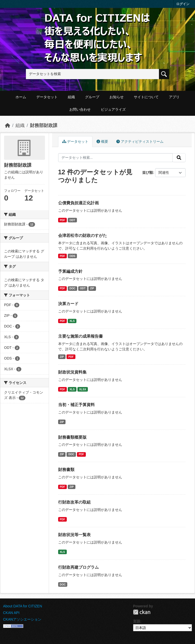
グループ (92, 97)
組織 (71, 97)
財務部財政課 (44, 125)
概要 (102, 141)
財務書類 (66, 470)
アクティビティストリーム (140, 141)
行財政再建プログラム (78, 567)
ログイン (183, 4)
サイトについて (146, 97)
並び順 (148, 173)
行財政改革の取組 (74, 502)
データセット (47, 97)
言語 (137, 621)
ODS (72, 256)
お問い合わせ (80, 109)
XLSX (83, 389)
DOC (72, 288)
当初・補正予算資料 (76, 405)
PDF (62, 220)
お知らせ (117, 97)
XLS (72, 321)
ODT (72, 220)
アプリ (174, 97)
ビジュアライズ (113, 109)
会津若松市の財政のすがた (83, 235)
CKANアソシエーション (22, 619)
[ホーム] (8, 125)
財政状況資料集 (72, 372)
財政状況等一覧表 (74, 535)
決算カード (68, 304)
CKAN (142, 612)
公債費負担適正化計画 (78, 203)
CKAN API (11, 613)
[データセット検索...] (116, 158)
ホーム (21, 97)
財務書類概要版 (72, 437)
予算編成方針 (70, 271)
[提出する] (179, 158)
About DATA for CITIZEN (23, 606)
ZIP (92, 288)
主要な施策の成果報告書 (80, 336)
